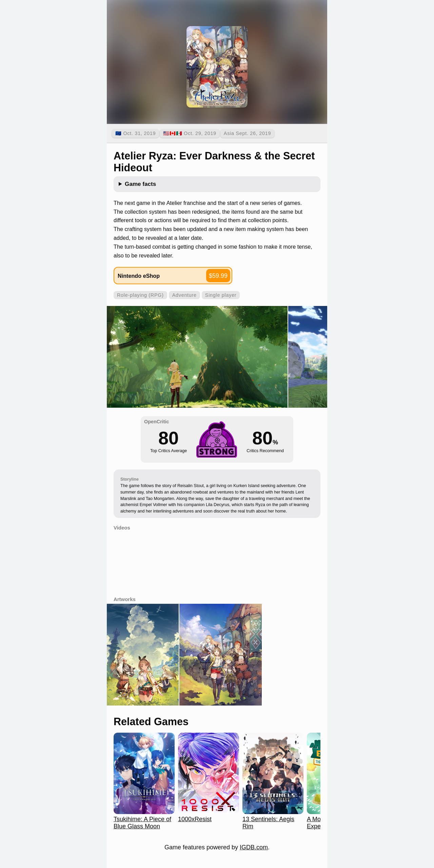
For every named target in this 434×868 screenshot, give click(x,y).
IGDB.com (254, 847)
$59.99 (218, 276)
